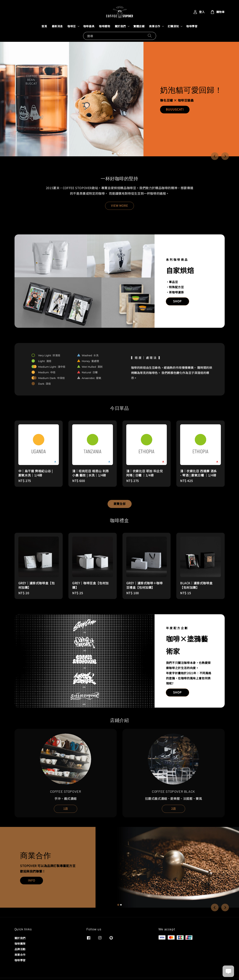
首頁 (44, 26)
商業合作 (155, 26)
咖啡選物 (105, 26)
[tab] (113, 153)
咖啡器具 (89, 26)
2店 (174, 808)
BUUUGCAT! (175, 109)
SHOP (177, 301)
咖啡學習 (192, 26)
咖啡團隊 (20, 944)
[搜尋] (150, 36)
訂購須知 (173, 26)
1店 (66, 808)
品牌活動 (20, 949)
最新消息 (57, 26)
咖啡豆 (72, 26)
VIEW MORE (119, 205)
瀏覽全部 (120, 504)
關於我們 (120, 26)
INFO (32, 880)
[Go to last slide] (215, 156)
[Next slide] (225, 156)
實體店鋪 (139, 26)
